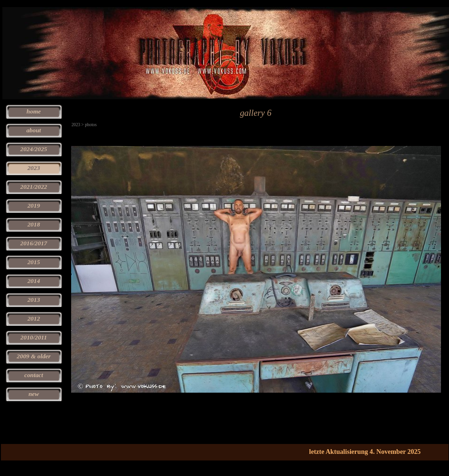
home (33, 111)
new (33, 394)
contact (34, 375)
